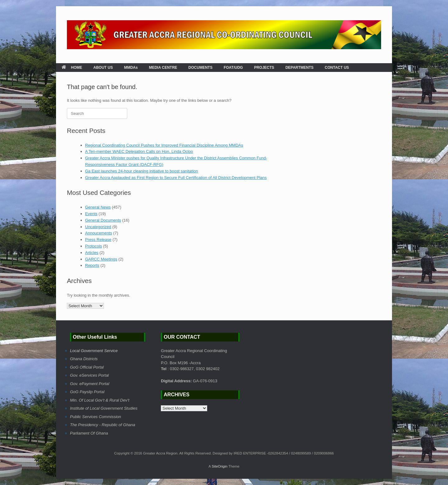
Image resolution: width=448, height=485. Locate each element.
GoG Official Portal (87, 367)
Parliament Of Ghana (89, 433)
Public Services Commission (96, 417)
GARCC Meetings (101, 259)
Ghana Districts (84, 359)
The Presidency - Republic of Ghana (103, 425)
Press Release (98, 240)
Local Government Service (94, 351)
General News (98, 207)
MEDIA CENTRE (163, 68)
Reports (92, 265)
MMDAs (131, 68)
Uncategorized (98, 227)
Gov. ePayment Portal (90, 384)
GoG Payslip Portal (87, 392)
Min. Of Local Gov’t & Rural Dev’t (100, 400)
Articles (92, 253)
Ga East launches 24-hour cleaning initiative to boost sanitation (142, 171)
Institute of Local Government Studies (104, 408)
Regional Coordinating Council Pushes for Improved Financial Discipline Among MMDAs (164, 145)
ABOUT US (103, 68)
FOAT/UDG (233, 68)
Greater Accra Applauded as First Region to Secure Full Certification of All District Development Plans (176, 178)
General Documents (103, 220)
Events (91, 214)
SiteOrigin (219, 466)
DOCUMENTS (201, 68)
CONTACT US (337, 68)
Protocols (94, 246)
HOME (72, 68)
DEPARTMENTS (299, 68)
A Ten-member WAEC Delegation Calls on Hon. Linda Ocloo (139, 151)
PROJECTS (264, 68)
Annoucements (99, 233)
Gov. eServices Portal (89, 375)
